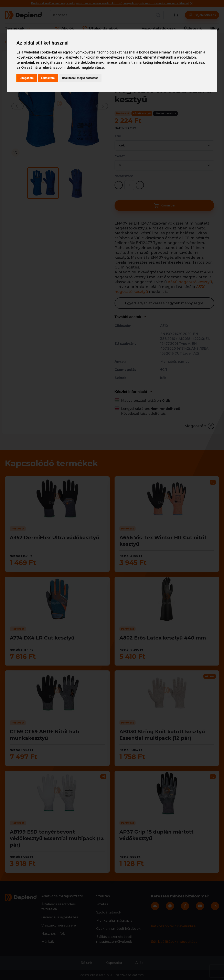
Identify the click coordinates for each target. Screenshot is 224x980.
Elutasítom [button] (48, 78)
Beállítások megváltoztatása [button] (80, 78)
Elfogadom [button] (27, 78)
